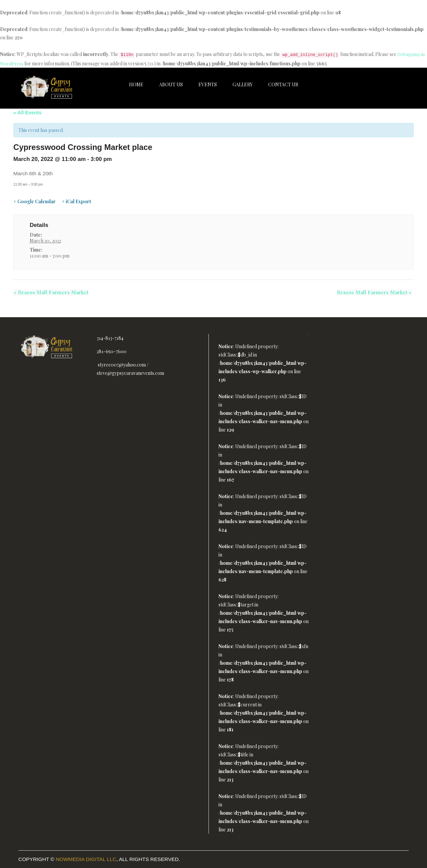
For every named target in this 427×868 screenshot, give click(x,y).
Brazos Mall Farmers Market (51, 293)
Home (136, 84)
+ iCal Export (76, 202)
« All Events (27, 112)
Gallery (243, 84)
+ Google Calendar (35, 202)
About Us (171, 84)
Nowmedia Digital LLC (86, 859)
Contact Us (283, 84)
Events (208, 84)
